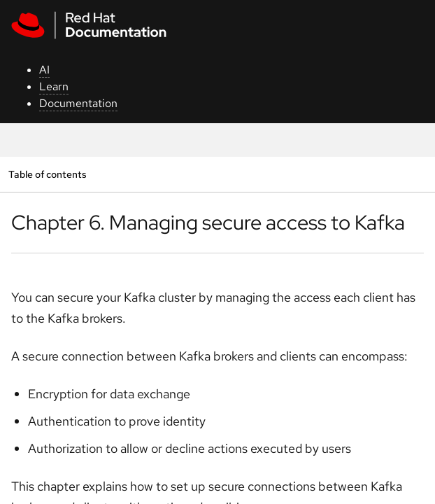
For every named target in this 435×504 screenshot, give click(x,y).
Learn (54, 86)
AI (44, 70)
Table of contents (47, 174)
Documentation (78, 103)
